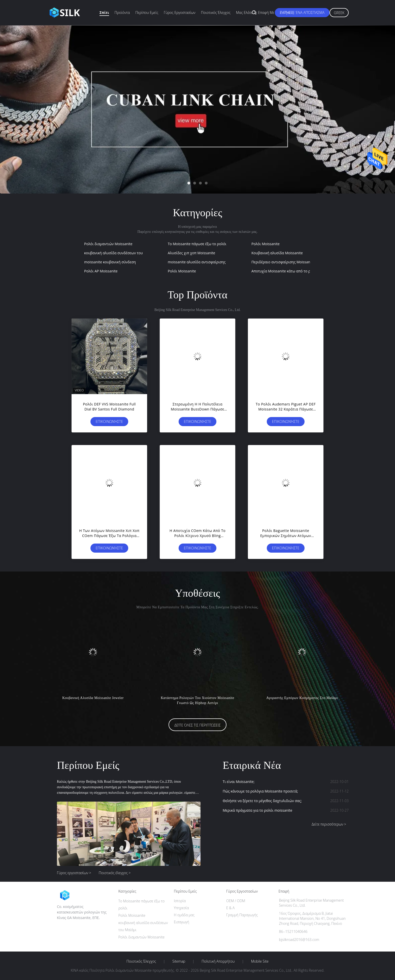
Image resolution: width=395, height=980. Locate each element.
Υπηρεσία (181, 908)
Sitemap (179, 961)
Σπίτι (104, 12)
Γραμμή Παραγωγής (242, 915)
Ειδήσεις (287, 12)
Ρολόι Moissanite (266, 244)
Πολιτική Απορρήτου (218, 961)
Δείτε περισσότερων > (329, 824)
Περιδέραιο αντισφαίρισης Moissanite (283, 262)
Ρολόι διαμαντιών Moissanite (108, 244)
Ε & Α (230, 908)
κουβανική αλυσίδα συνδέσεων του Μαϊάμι (120, 253)
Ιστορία (180, 901)
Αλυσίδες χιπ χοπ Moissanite (191, 253)
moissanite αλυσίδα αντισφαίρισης (197, 262)
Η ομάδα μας (184, 915)
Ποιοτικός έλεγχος (216, 12)
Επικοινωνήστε (109, 421)
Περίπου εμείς (147, 12)
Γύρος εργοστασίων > (74, 873)
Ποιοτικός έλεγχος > (115, 873)
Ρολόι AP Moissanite (101, 271)
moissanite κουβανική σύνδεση (110, 262)
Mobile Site (260, 961)
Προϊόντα (122, 12)
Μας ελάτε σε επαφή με (255, 12)
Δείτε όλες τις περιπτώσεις (197, 725)
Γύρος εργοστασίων (180, 12)
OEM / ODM (236, 901)
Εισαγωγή (182, 922)
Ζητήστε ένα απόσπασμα (302, 12)
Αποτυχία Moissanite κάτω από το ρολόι (285, 271)
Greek (339, 13)
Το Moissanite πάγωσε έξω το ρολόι (197, 244)
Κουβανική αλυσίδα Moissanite (277, 253)
